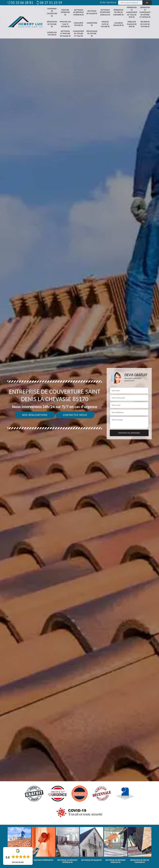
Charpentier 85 (92, 24)
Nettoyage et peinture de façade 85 (65, 34)
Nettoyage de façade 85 (92, 12)
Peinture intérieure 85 (65, 12)
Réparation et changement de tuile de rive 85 (132, 12)
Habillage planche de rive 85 (132, 24)
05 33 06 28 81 (20, 3)
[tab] (79, 434)
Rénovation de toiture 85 (52, 24)
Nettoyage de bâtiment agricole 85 (105, 12)
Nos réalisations (35, 415)
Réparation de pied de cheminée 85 (118, 12)
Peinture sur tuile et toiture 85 (65, 24)
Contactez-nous (75, 415)
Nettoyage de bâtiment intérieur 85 (79, 12)
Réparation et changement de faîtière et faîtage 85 (145, 12)
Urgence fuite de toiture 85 (105, 24)
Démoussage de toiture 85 (92, 34)
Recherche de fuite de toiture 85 (145, 24)
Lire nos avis (18, 862)
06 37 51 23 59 (49, 3)
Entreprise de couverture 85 (52, 12)
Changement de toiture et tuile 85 (79, 34)
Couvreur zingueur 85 (119, 24)
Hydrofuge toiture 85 (52, 34)
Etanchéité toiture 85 (79, 24)
